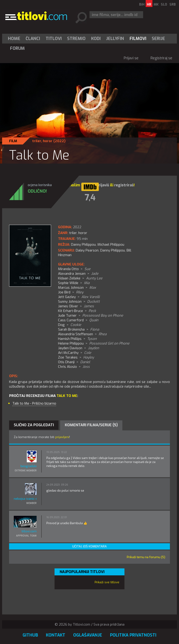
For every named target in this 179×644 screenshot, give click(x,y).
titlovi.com (29, 531)
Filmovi (138, 39)
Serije (158, 39)
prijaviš (103, 185)
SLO (164, 5)
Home (14, 39)
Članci (33, 39)
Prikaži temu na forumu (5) (146, 557)
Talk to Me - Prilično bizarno (34, 403)
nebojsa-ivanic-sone (25, 499)
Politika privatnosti (133, 635)
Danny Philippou (113, 250)
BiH (142, 5)
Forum (17, 48)
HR (149, 5)
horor (48, 141)
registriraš (124, 185)
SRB (173, 5)
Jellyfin (115, 39)
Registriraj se (161, 58)
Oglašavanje (88, 635)
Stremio (76, 39)
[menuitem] (15, 39)
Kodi (96, 39)
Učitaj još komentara (89, 546)
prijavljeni (62, 437)
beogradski (29, 466)
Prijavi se (131, 58)
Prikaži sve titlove (107, 582)
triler (37, 141)
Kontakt (56, 635)
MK (156, 5)
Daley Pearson (87, 250)
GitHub (30, 635)
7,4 (90, 198)
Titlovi (54, 39)
